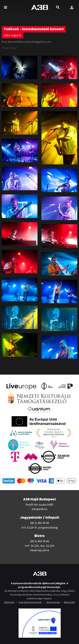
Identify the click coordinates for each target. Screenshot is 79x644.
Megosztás (9, 48)
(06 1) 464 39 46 (40, 541)
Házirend (9, 602)
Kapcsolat (70, 602)
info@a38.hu (39, 509)
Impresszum (53, 602)
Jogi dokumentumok (30, 602)
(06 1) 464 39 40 (40, 523)
